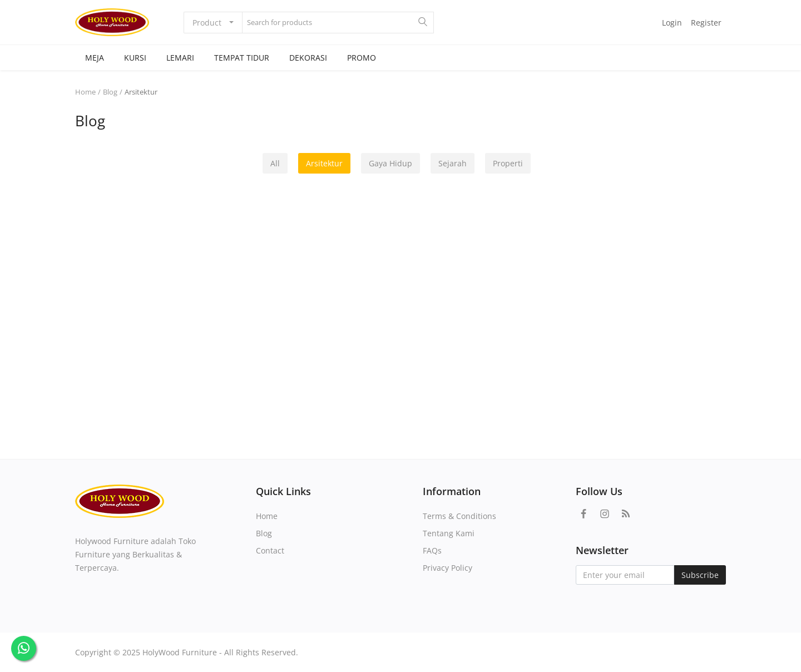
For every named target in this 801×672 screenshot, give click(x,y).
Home (85, 92)
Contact (270, 550)
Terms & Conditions (459, 516)
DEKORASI (308, 58)
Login (672, 23)
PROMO (362, 58)
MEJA (95, 58)
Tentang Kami (449, 533)
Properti (508, 163)
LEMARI (180, 58)
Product (207, 23)
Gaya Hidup (390, 163)
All (275, 163)
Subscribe (700, 575)
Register (706, 23)
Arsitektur (324, 163)
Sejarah (453, 163)
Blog (110, 92)
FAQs (432, 550)
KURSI (135, 58)
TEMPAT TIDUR (242, 58)
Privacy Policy (448, 568)
